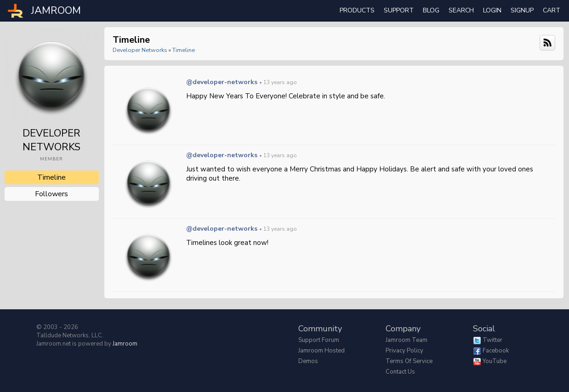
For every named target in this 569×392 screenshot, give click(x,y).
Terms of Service (409, 361)
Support (399, 10)
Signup (522, 10)
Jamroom (125, 344)
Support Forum (319, 340)
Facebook (496, 351)
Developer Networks (140, 50)
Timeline (51, 177)
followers (51, 194)
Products (357, 10)
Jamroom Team (407, 340)
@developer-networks (222, 82)
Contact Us (400, 372)
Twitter (492, 340)
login (492, 10)
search (461, 10)
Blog (431, 10)
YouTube (495, 361)
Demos (308, 361)
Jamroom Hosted (321, 351)
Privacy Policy (404, 351)
